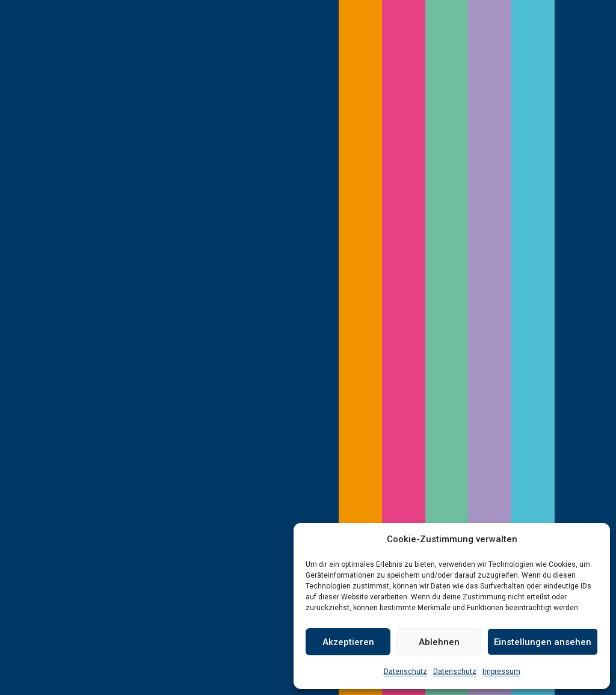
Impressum (501, 672)
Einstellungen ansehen (543, 642)
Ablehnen (439, 642)
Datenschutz (405, 672)
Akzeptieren (348, 642)
